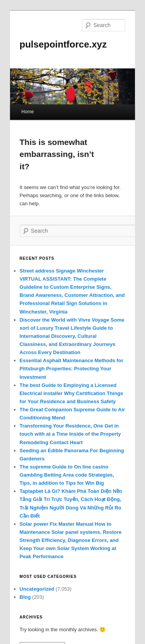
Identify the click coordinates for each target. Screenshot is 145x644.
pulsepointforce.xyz (63, 44)
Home (27, 112)
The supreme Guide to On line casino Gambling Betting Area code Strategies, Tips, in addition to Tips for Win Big (67, 475)
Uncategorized (37, 589)
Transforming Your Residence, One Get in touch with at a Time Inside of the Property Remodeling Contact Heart (70, 434)
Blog (25, 597)
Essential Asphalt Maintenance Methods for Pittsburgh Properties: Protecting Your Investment (72, 369)
